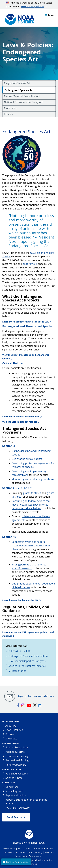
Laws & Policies (14, 730)
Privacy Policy (35, 852)
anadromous (30, 264)
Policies (8, 114)
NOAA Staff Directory (17, 808)
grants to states (32, 493)
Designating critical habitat (27, 459)
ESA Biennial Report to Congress (27, 661)
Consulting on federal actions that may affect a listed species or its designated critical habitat (31, 505)
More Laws (10, 108)
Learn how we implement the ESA (20, 600)
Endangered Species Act (19, 90)
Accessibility (9, 849)
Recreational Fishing (17, 760)
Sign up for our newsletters (36, 696)
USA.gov (49, 852)
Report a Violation (16, 795)
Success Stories (17, 671)
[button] (16, 862)
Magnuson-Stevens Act (17, 83)
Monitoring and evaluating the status (33, 479)
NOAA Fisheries (11, 722)
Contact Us (9, 783)
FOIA (28, 849)
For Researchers (12, 769)
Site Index (11, 739)
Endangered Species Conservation (28, 656)
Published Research (17, 774)
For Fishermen (11, 743)
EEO (20, 849)
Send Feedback (16, 817)
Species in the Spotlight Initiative (27, 666)
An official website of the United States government (29, 5)
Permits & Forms (15, 752)
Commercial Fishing (17, 756)
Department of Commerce (28, 856)
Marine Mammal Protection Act (22, 96)
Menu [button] (50, 15)
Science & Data (14, 778)
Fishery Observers (16, 765)
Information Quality (43, 849)
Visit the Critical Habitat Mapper (20, 422)
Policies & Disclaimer (15, 852)
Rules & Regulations (17, 747)
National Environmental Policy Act (23, 102)
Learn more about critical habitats (21, 417)
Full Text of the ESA (19, 651)
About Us (11, 726)
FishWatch (11, 734)
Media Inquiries (14, 791)
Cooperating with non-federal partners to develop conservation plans (31, 545)
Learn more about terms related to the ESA (25, 322)
